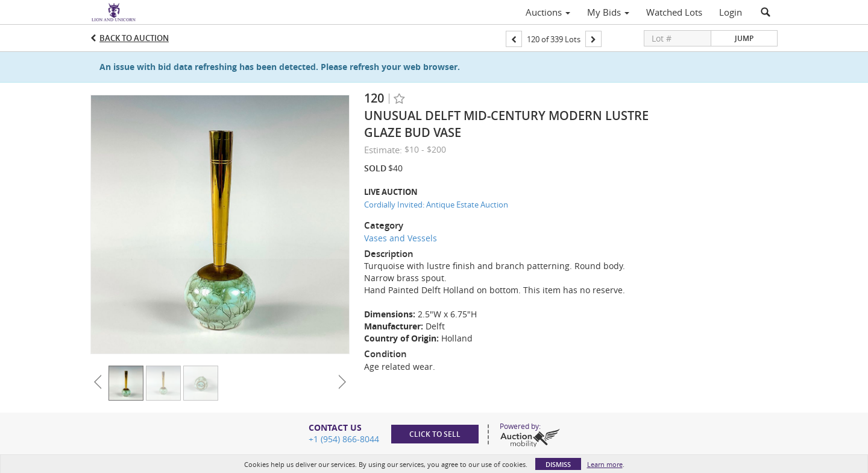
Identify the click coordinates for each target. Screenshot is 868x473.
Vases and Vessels (401, 238)
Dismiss (558, 464)
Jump (744, 38)
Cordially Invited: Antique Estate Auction (436, 205)
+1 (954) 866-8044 (344, 439)
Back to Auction (134, 38)
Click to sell (435, 434)
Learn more (605, 464)
